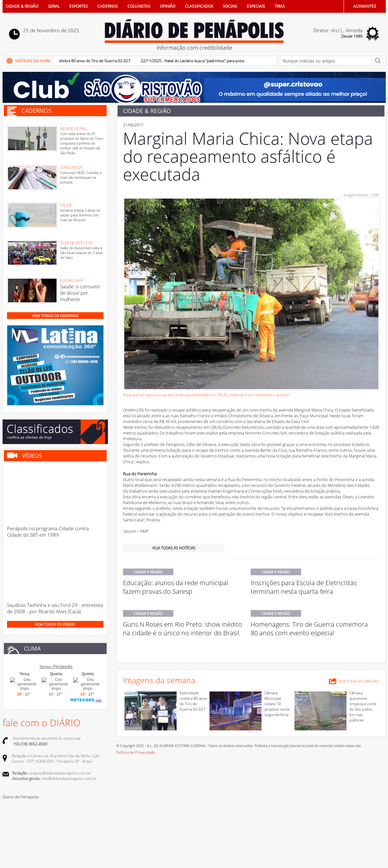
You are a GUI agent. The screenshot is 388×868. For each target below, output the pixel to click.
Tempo (46, 667)
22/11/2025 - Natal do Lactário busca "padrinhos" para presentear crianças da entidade (218, 61)
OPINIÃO (168, 6)
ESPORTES (79, 6)
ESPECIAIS (256, 6)
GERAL (54, 6)
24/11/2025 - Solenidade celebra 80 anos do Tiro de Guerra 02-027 (74, 61)
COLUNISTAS (139, 6)
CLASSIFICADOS (199, 6)
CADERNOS (108, 6)
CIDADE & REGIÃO (22, 6)
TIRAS (280, 6)
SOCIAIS (230, 6)
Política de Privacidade (136, 752)
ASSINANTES (365, 6)
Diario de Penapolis (21, 797)
